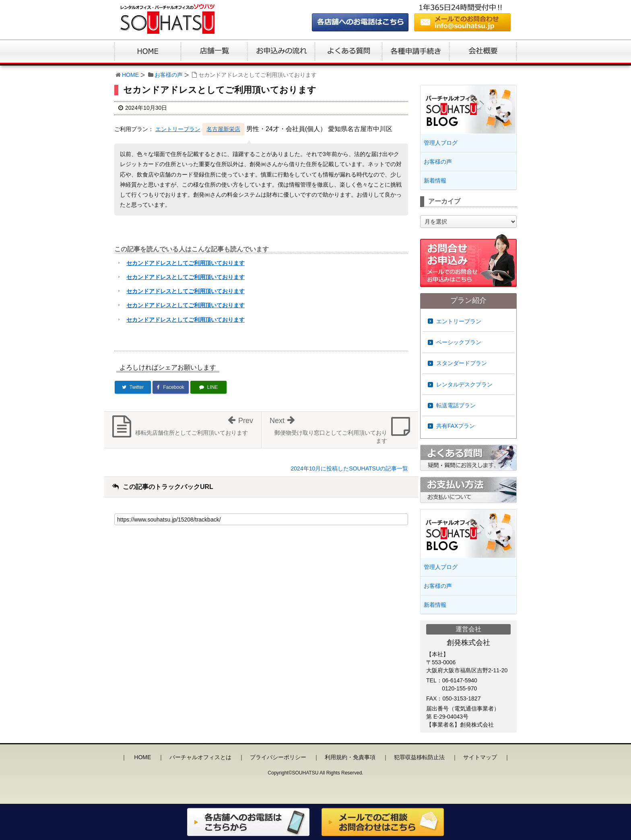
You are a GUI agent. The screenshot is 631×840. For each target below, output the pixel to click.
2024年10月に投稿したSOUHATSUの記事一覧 (350, 468)
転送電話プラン (456, 405)
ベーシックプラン (459, 342)
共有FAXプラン (456, 426)
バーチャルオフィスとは (200, 757)
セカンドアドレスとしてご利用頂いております (186, 263)
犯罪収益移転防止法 (419, 757)
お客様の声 (169, 75)
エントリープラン (178, 129)
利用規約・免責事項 (350, 757)
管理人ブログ (441, 143)
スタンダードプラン (462, 363)
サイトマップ (480, 757)
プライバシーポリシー (278, 757)
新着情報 (435, 181)
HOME (130, 75)
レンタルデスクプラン (464, 384)
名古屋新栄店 (223, 129)
